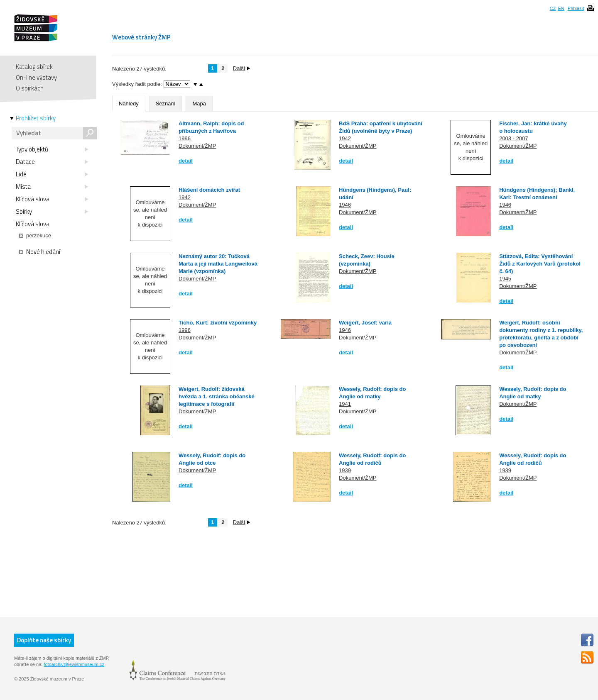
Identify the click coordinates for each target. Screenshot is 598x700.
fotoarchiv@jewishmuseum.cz (74, 664)
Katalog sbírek (34, 67)
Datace (52, 162)
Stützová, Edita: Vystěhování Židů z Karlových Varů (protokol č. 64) (540, 264)
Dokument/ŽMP (197, 146)
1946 (345, 205)
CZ (553, 8)
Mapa (199, 104)
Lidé (52, 174)
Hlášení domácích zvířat (209, 190)
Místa (52, 187)
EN (561, 8)
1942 (345, 138)
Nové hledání (40, 252)
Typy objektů (52, 149)
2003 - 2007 (513, 138)
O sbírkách (30, 88)
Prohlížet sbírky (36, 118)
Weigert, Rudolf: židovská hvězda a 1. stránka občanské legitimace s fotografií (217, 396)
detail (186, 161)
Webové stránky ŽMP (141, 37)
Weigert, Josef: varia (365, 323)
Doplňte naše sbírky (44, 640)
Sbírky (52, 212)
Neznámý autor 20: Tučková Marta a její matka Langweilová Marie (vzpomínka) (218, 264)
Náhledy (129, 104)
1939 (345, 470)
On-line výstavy (36, 77)
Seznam (166, 104)
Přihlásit (576, 8)
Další (242, 68)
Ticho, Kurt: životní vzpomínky (218, 323)
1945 (505, 279)
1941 (345, 404)
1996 (185, 138)
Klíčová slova (52, 199)
